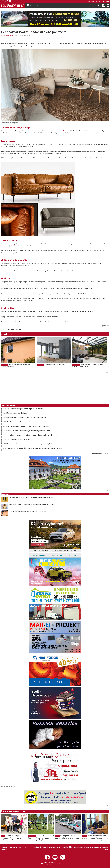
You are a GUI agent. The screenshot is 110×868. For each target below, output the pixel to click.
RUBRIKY (33, 5)
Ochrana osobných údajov (55, 847)
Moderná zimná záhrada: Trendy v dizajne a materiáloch (88, 366)
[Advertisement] (19, 389)
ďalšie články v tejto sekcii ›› (101, 453)
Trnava (3, 836)
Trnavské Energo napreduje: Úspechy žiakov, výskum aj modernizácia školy (13, 838)
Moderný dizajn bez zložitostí (55, 365)
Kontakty (86, 847)
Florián (108, 1)
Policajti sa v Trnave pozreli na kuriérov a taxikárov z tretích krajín (67, 838)
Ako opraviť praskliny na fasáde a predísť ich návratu (25, 409)
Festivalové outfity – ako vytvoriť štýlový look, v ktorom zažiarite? (32, 504)
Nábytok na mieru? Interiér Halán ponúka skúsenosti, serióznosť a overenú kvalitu (37, 422)
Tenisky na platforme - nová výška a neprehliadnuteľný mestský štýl (33, 497)
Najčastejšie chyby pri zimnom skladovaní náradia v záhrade (28, 426)
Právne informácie (40, 847)
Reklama (76, 847)
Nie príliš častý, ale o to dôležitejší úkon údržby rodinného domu (29, 431)
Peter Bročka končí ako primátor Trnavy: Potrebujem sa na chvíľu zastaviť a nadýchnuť (95, 838)
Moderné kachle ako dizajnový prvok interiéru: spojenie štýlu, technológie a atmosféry (37, 444)
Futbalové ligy (32, 836)
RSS (81, 847)
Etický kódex (68, 847)
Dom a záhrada (9, 35)
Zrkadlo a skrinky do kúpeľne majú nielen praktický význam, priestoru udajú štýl (34, 448)
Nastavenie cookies (96, 847)
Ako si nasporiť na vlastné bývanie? (19, 439)
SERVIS (3, 35)
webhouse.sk (64, 865)
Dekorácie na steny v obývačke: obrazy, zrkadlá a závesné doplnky (32, 435)
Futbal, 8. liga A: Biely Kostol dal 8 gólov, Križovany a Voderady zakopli (41, 838)
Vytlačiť (106, 326)
